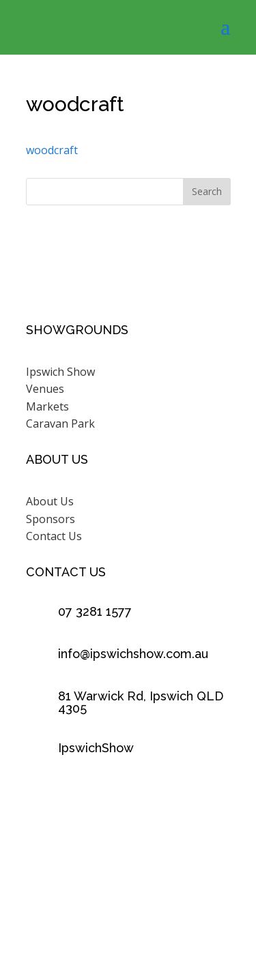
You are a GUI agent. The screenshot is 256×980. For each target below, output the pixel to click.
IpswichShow (96, 748)
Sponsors (51, 519)
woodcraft (52, 150)
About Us (50, 501)
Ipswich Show (60, 372)
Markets (47, 406)
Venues (45, 389)
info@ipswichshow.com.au (133, 654)
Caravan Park (60, 424)
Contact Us (54, 536)
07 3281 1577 (95, 611)
